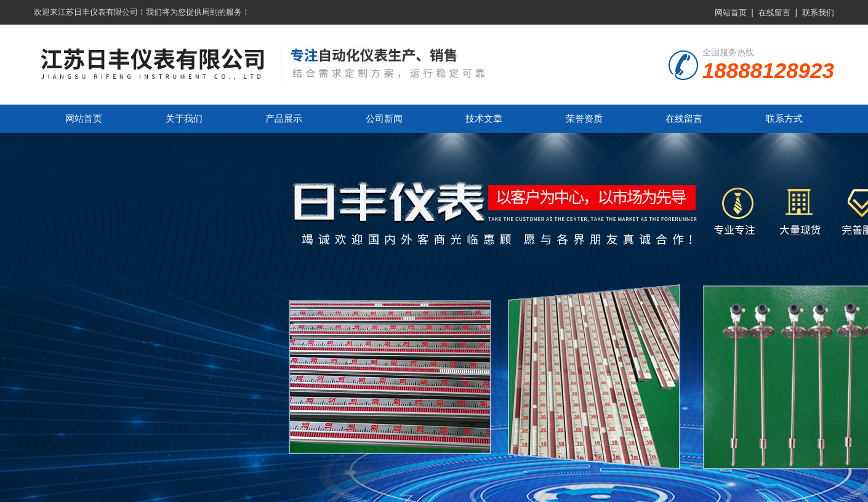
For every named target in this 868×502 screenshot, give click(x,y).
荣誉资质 (584, 118)
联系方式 (784, 118)
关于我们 (184, 118)
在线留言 (774, 13)
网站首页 (731, 13)
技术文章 (484, 118)
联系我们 (818, 13)
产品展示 (284, 118)
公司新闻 (384, 118)
